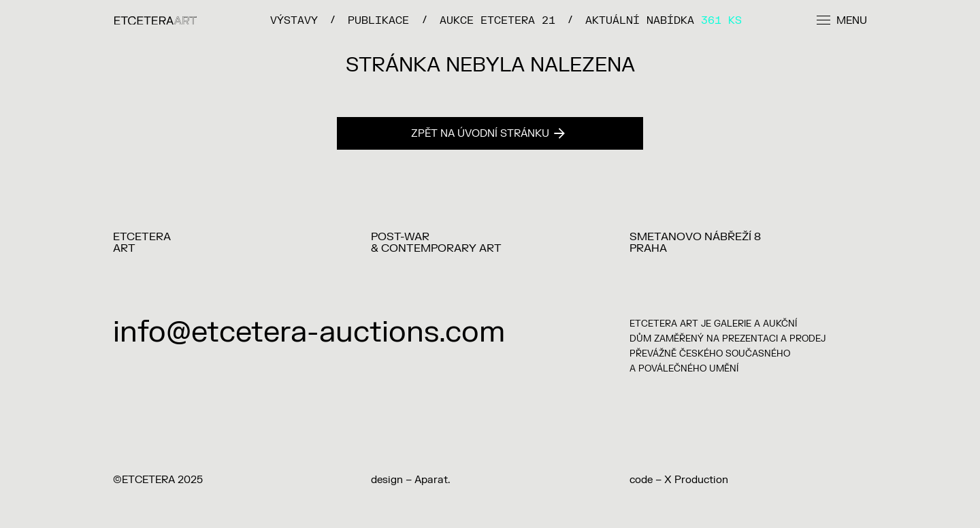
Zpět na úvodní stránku (488, 134)
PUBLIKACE (378, 20)
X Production (696, 480)
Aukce (497, 20)
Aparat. (432, 480)
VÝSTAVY (294, 20)
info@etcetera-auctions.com (309, 332)
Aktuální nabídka (664, 20)
